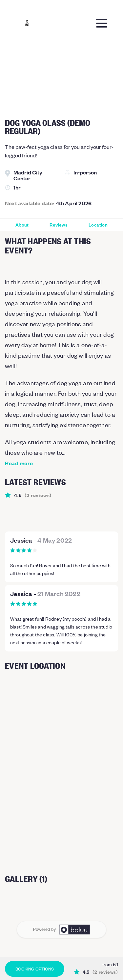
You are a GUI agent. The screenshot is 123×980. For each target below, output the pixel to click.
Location (98, 225)
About (22, 225)
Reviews (59, 225)
